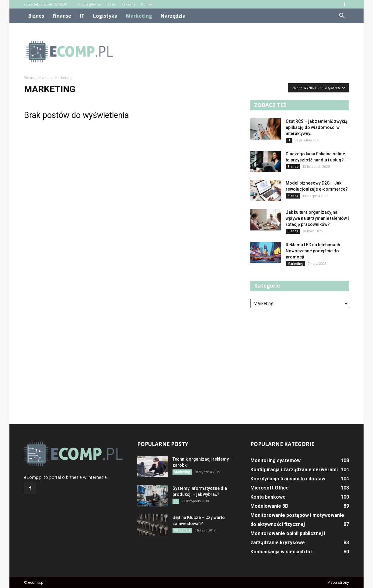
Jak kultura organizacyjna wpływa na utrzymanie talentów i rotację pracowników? (317, 218)
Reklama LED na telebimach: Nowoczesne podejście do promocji (314, 251)
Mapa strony (338, 582)
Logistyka (105, 16)
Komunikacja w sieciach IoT (282, 552)
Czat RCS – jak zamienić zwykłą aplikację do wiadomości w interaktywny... (317, 127)
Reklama (128, 4)
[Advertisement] (238, 51)
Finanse (62, 16)
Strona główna (89, 4)
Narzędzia (173, 16)
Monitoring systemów (275, 460)
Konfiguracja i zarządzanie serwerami (294, 470)
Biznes (36, 16)
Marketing (139, 16)
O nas (111, 4)
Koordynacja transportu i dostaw (288, 479)
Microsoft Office (270, 488)
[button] (342, 16)
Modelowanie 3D (269, 506)
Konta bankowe (268, 497)
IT (82, 16)
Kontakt (147, 4)
